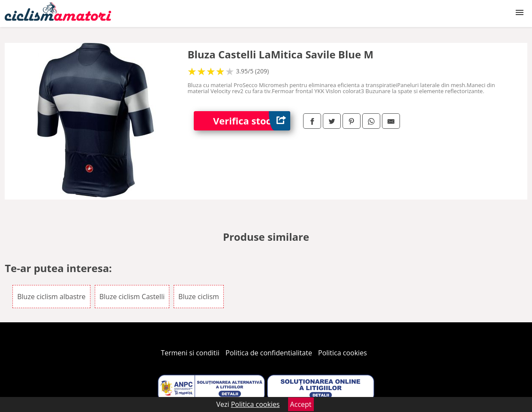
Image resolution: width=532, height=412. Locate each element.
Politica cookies (343, 353)
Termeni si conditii (190, 353)
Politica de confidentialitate (269, 353)
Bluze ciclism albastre (51, 297)
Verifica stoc (252, 121)
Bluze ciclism (199, 297)
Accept (301, 404)
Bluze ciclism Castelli (132, 297)
